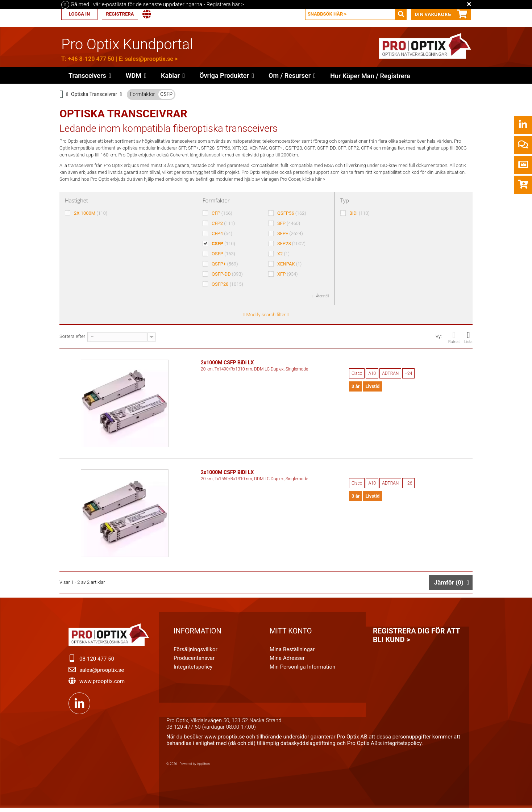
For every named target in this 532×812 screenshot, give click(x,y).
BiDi (359, 213)
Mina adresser (287, 661)
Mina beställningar (292, 652)
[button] (227, 75)
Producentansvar (194, 661)
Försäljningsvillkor (196, 652)
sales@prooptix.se (149, 59)
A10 (372, 373)
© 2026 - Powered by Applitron (188, 767)
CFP (222, 213)
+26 (408, 485)
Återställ (322, 296)
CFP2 (223, 223)
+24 (408, 373)
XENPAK (289, 264)
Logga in (79, 14)
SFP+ (290, 233)
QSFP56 (292, 213)
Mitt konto (291, 634)
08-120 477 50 (97, 662)
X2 (283, 254)
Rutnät (454, 337)
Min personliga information (302, 670)
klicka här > (314, 179)
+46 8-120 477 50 (91, 59)
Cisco (357, 373)
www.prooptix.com (102, 684)
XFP (288, 274)
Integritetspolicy (193, 670)
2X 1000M (91, 213)
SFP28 (291, 244)
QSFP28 (227, 284)
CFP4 (222, 233)
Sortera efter (72, 336)
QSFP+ (225, 264)
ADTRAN (390, 373)
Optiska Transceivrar (94, 94)
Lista (468, 337)
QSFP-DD (227, 274)
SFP (289, 223)
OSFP (223, 254)
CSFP (166, 94)
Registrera (120, 14)
